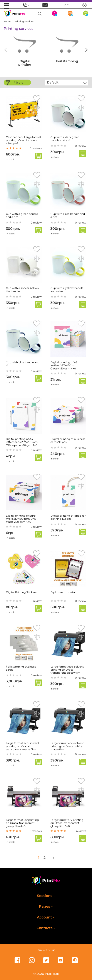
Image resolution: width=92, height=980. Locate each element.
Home (7, 21)
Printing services (24, 21)
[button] (85, 50)
